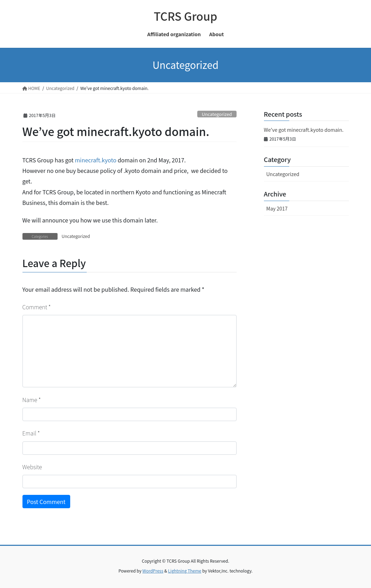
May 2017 (277, 208)
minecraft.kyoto (95, 160)
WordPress (153, 571)
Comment (37, 307)
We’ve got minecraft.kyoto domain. (304, 130)
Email (31, 433)
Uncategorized (217, 114)
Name (32, 400)
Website (32, 467)
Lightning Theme (185, 571)
